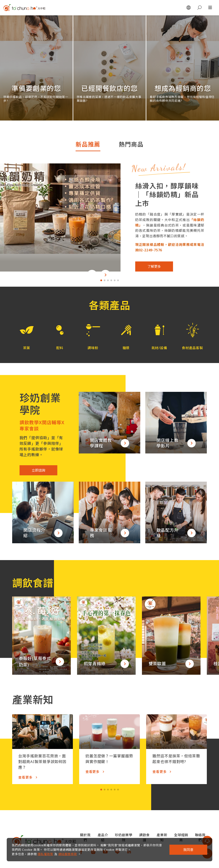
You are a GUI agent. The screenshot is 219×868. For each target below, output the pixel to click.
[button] (92, 275)
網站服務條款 (68, 854)
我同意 (188, 850)
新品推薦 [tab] (88, 144)
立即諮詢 (38, 470)
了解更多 (154, 266)
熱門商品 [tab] (131, 144)
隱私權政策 (45, 854)
